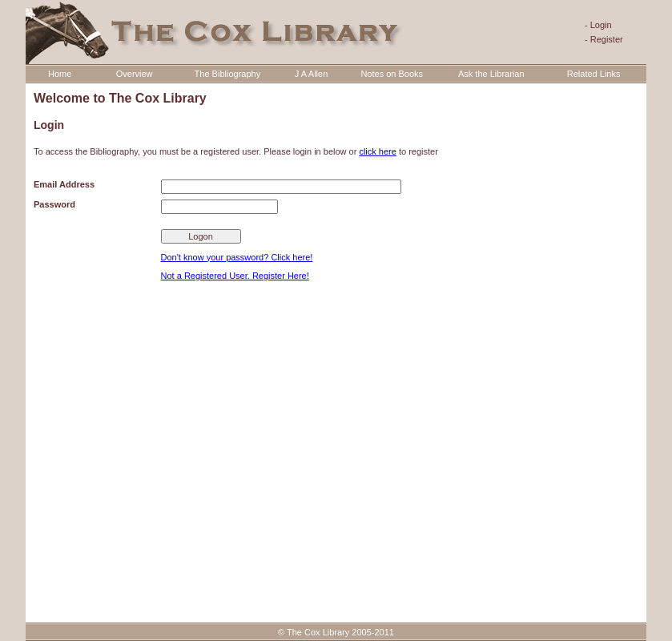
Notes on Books (392, 74)
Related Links (594, 74)
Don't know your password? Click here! (237, 257)
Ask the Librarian (491, 74)
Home (60, 74)
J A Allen (312, 74)
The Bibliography (228, 74)
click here (377, 151)
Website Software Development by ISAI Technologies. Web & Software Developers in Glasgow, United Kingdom (336, 595)
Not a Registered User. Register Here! (235, 276)
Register (607, 39)
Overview (135, 74)
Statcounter (29, 621)
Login (601, 25)
